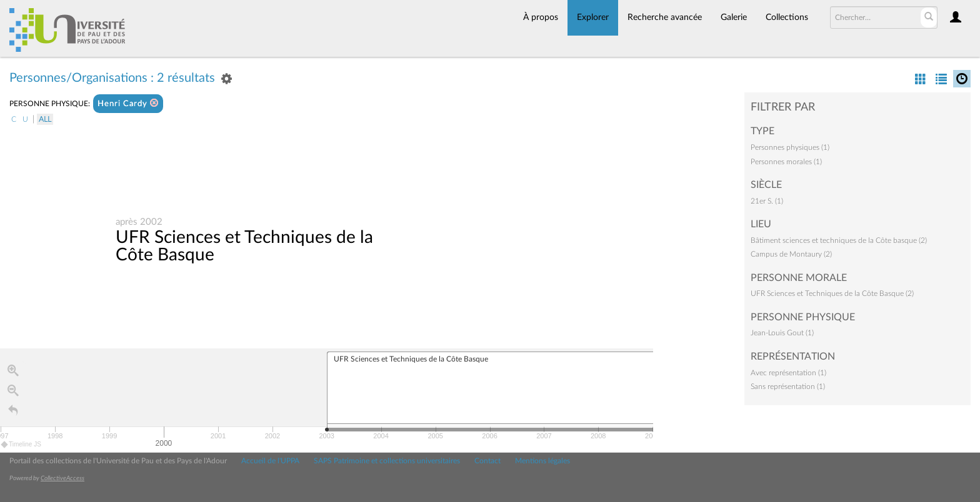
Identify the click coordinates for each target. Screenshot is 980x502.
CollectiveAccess (62, 478)
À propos (541, 17)
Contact (487, 461)
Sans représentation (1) (788, 386)
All (45, 119)
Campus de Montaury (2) (791, 254)
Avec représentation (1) (788, 373)
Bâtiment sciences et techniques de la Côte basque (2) (839, 240)
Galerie (734, 17)
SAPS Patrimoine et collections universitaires (387, 461)
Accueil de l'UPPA (270, 461)
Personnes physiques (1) (790, 147)
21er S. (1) (767, 201)
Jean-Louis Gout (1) (782, 333)
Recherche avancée (665, 17)
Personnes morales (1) (786, 162)
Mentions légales (542, 461)
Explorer (593, 17)
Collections (787, 17)
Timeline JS (22, 445)
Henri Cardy (128, 103)
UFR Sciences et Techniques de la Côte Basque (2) (832, 293)
